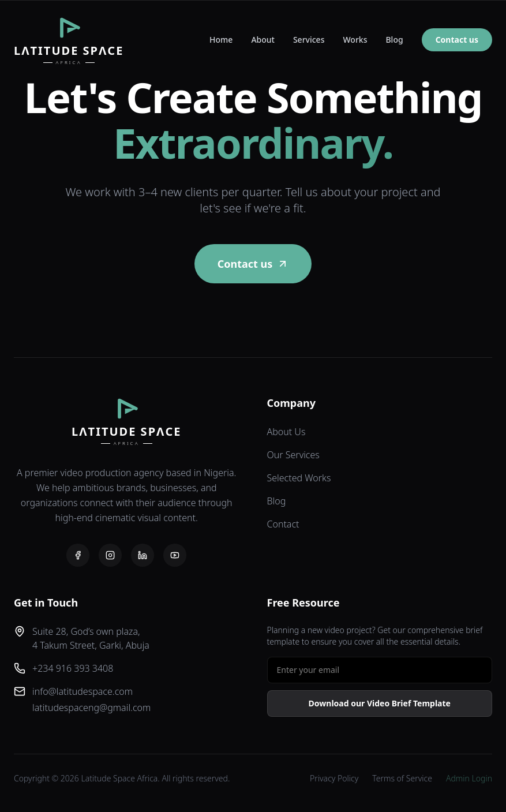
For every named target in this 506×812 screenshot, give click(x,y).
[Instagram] (110, 555)
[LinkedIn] (143, 555)
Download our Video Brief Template (380, 703)
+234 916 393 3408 (73, 668)
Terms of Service (402, 778)
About (263, 40)
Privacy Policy (334, 778)
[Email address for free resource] (380, 670)
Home (221, 40)
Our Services (293, 455)
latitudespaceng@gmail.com (91, 708)
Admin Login (469, 778)
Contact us (457, 40)
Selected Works (299, 478)
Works (355, 40)
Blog (394, 40)
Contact (283, 524)
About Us (286, 432)
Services (309, 40)
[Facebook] (78, 555)
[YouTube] (175, 555)
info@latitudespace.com (83, 691)
